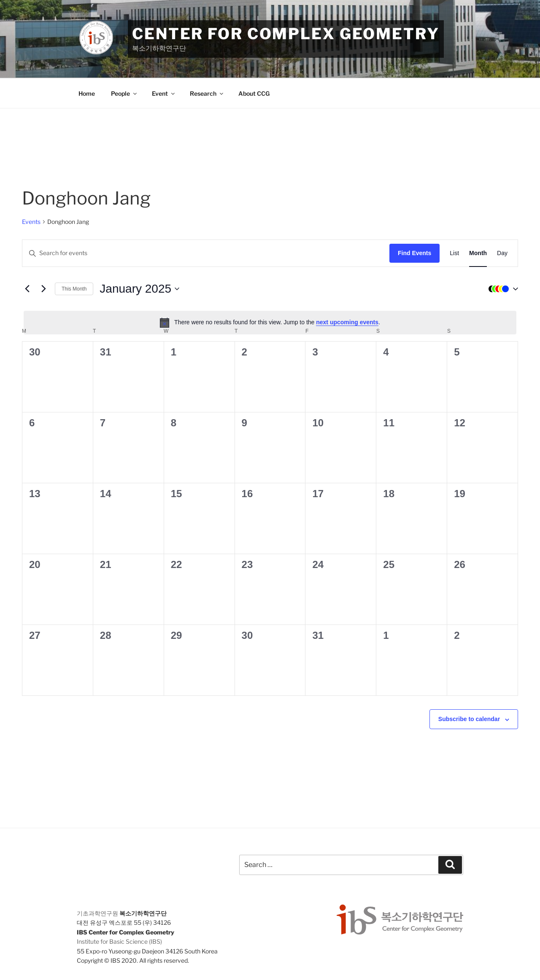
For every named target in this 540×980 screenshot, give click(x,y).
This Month (74, 289)
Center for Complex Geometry (286, 34)
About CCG (254, 93)
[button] (501, 289)
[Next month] (43, 289)
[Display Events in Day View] (502, 253)
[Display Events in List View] (454, 253)
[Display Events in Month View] (478, 253)
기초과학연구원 (97, 913)
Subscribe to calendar (469, 719)
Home (87, 93)
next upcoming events (347, 322)
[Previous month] (27, 289)
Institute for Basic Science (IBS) (119, 941)
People (124, 93)
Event (164, 93)
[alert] (270, 323)
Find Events (414, 253)
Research (207, 93)
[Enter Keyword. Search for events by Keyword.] (206, 253)
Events (31, 222)
